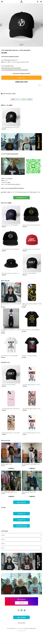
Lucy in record (21, 623)
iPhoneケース (21, 514)
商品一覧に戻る (21, 617)
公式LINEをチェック (21, 198)
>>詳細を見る (11, 468)
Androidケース (21, 520)
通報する (40, 85)
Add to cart (22, 78)
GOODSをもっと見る (22, 526)
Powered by (21, 631)
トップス (3, 535)
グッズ (2, 548)
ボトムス (3, 544)
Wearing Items (21, 502)
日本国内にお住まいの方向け (21, 82)
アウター (3, 539)
